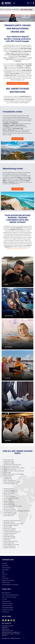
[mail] (14, 620)
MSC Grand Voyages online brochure (18, 248)
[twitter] (11, 620)
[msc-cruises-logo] (6, 2)
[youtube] (9, 620)
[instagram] (6, 620)
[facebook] (3, 620)
